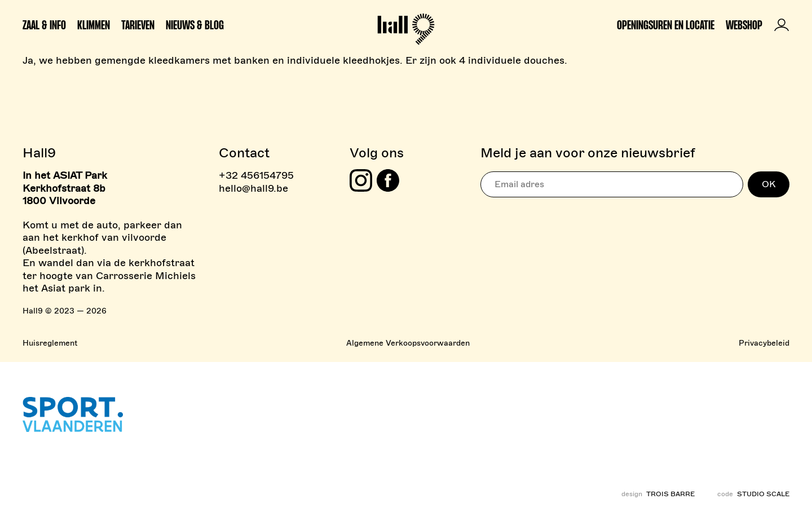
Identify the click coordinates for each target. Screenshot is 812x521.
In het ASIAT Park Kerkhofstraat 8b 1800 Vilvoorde (65, 188)
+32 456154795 (256, 175)
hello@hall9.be (253, 188)
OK (769, 184)
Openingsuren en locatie (666, 25)
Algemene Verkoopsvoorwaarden (408, 343)
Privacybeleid (764, 343)
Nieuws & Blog (195, 25)
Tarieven (138, 25)
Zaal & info (44, 25)
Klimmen (94, 25)
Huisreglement (50, 343)
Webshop (744, 25)
